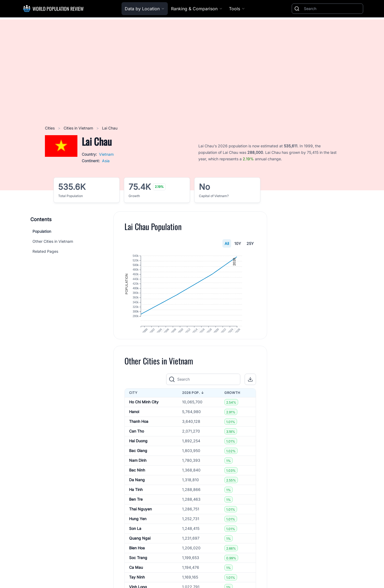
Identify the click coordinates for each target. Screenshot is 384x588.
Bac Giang (138, 461)
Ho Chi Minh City (144, 412)
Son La (135, 538)
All (227, 243)
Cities (50, 128)
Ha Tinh (136, 499)
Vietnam (106, 154)
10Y (238, 243)
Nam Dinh (138, 470)
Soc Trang (138, 568)
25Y (250, 243)
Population (42, 231)
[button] (250, 389)
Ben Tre (136, 509)
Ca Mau (136, 577)
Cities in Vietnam (79, 128)
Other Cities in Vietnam (53, 241)
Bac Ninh (137, 480)
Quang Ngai (140, 548)
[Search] (332, 9)
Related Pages (45, 251)
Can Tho (137, 441)
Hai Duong (138, 451)
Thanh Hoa (139, 431)
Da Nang (137, 490)
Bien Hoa (137, 558)
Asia (106, 161)
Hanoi (134, 422)
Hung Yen (138, 529)
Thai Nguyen (140, 519)
